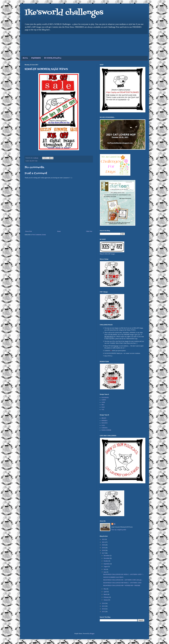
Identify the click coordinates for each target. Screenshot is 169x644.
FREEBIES (36, 58)
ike (115, 524)
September (107, 564)
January (106, 600)
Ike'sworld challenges (64, 13)
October (106, 561)
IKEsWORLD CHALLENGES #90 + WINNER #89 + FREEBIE (122, 585)
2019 (104, 548)
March (106, 594)
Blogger (92, 634)
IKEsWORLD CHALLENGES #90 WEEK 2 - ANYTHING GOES (122, 583)
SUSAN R (104, 423)
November (107, 558)
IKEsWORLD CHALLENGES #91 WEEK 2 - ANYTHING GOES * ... (124, 574)
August (106, 566)
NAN (103, 407)
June (105, 572)
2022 (104, 539)
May (105, 589)
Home (25, 58)
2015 (104, 606)
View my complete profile (119, 530)
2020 (104, 545)
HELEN (104, 418)
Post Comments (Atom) (39, 235)
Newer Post (29, 231)
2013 (104, 612)
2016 (104, 603)
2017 (104, 553)
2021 (104, 542)
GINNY (104, 400)
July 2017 (32, 161)
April (105, 592)
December (107, 556)
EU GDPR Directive (53, 58)
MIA (103, 405)
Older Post (89, 231)
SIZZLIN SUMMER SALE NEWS (113, 577)
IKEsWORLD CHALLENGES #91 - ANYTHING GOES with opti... (123, 580)
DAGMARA (105, 398)
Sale (36, 161)
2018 (104, 550)
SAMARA (105, 428)
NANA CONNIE (106, 430)
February (106, 597)
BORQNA (105, 421)
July (105, 569)
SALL (103, 425)
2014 (104, 609)
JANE (103, 402)
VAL (103, 409)
